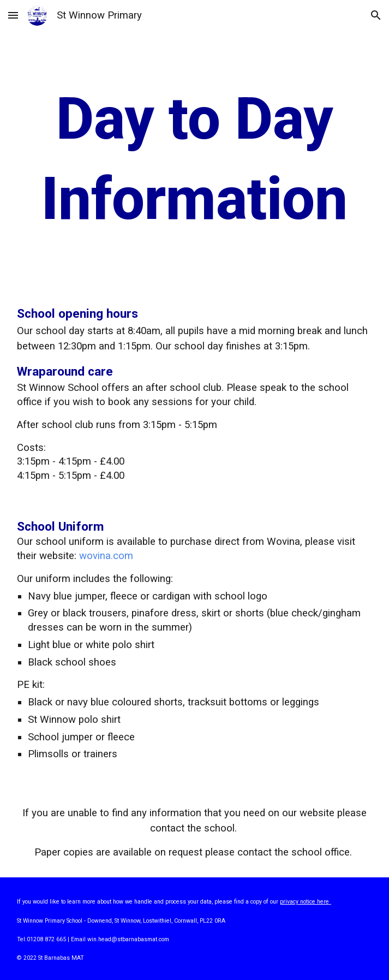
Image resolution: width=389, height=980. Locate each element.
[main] (195, 159)
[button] (13, 15)
